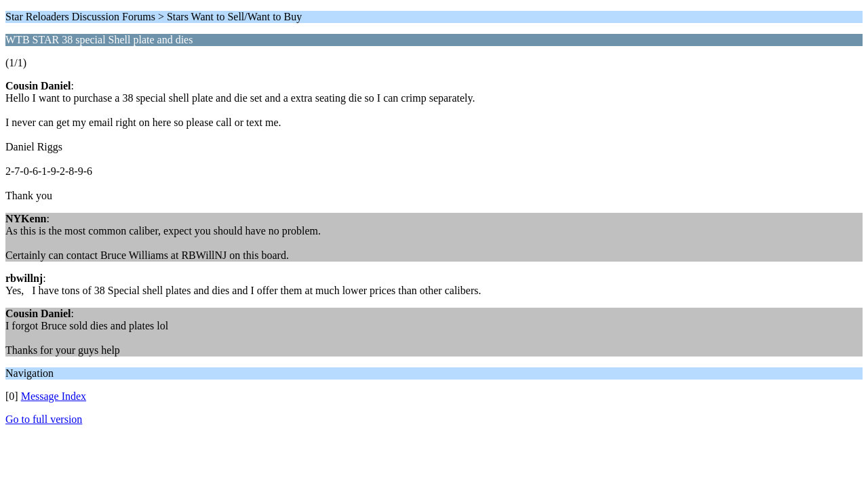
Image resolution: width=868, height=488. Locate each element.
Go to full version (44, 419)
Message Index (54, 396)
